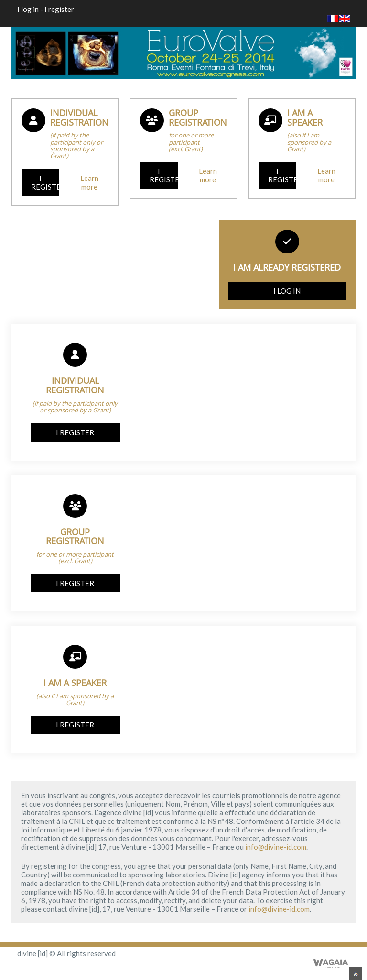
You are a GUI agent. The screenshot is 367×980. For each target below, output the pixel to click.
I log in (28, 9)
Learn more (89, 182)
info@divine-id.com (276, 847)
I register (59, 9)
